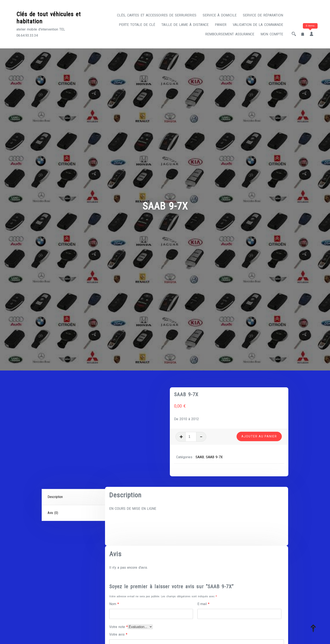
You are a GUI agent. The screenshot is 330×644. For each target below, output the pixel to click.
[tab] (74, 497)
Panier (221, 25)
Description (55, 497)
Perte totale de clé (137, 25)
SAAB (200, 457)
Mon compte (272, 34)
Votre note (118, 627)
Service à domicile (220, 15)
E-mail (203, 604)
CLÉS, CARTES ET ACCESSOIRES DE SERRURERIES (157, 15)
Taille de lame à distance (185, 25)
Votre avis (118, 634)
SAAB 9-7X (214, 457)
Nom (114, 604)
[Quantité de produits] (191, 437)
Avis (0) (53, 513)
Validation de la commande (258, 25)
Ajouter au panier (259, 436)
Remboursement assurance (230, 34)
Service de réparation (263, 15)
